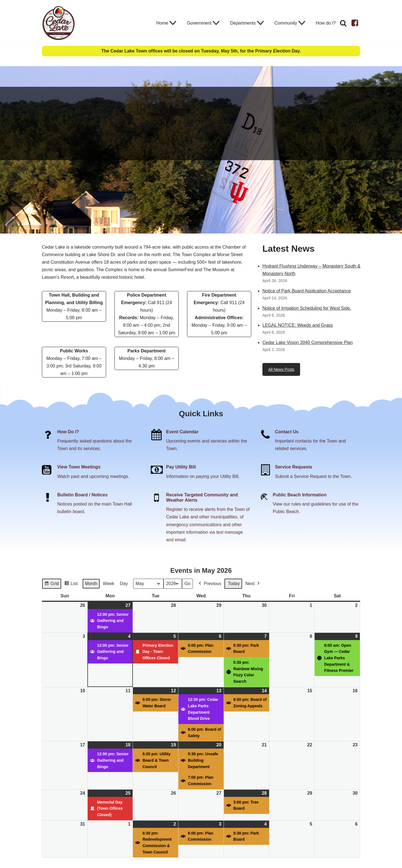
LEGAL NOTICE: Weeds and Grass (298, 325)
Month (91, 584)
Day (124, 584)
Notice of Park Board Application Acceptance (307, 291)
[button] (173, 23)
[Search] (343, 23)
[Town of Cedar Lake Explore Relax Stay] (59, 23)
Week (109, 584)
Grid (52, 584)
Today (234, 584)
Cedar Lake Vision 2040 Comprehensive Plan (308, 342)
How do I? (326, 23)
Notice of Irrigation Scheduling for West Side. (307, 308)
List (71, 584)
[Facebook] (355, 23)
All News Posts (281, 369)
